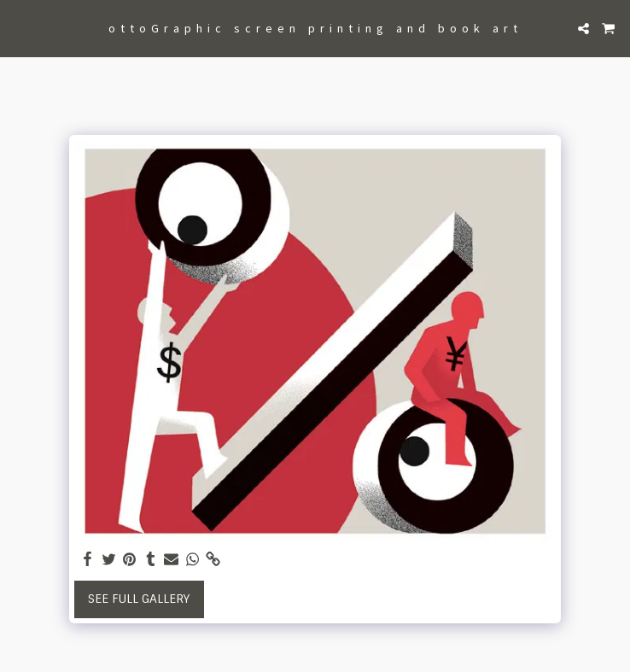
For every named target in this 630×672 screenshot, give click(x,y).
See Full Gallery (139, 599)
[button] (19, 28)
